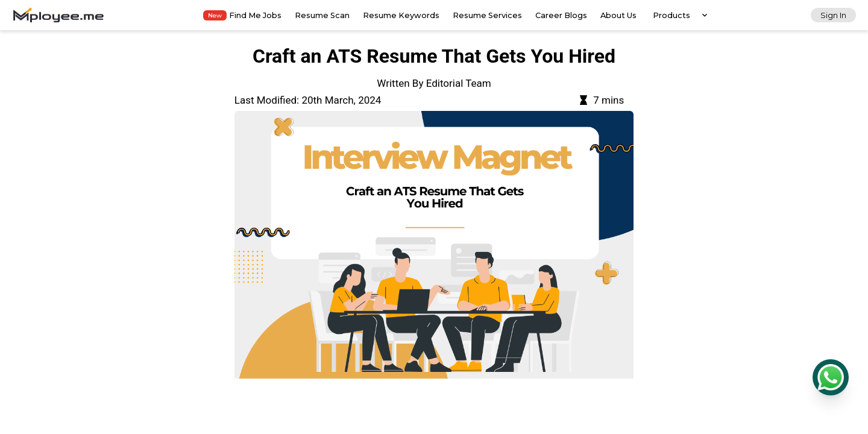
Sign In (833, 15)
